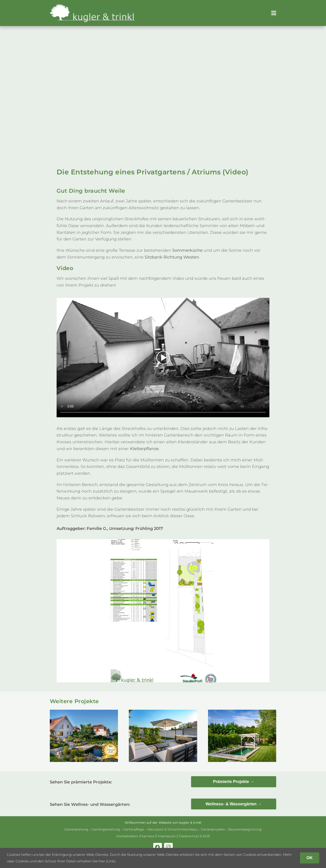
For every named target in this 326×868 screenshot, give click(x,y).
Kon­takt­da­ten (127, 836)
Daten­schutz (189, 836)
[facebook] (158, 847)
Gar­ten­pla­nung (76, 829)
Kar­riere (148, 836)
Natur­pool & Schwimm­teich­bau (172, 829)
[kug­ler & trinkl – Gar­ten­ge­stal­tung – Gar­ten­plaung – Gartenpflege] (92, 6)
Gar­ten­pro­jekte (213, 829)
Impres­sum (167, 836)
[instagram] (168, 847)
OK (310, 858)
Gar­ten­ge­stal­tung (106, 829)
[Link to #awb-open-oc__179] (274, 13)
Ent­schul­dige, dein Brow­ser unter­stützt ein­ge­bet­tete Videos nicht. (163, 358)
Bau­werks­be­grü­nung (245, 829)
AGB (206, 836)
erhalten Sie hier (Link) (96, 861)
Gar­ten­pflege (134, 829)
